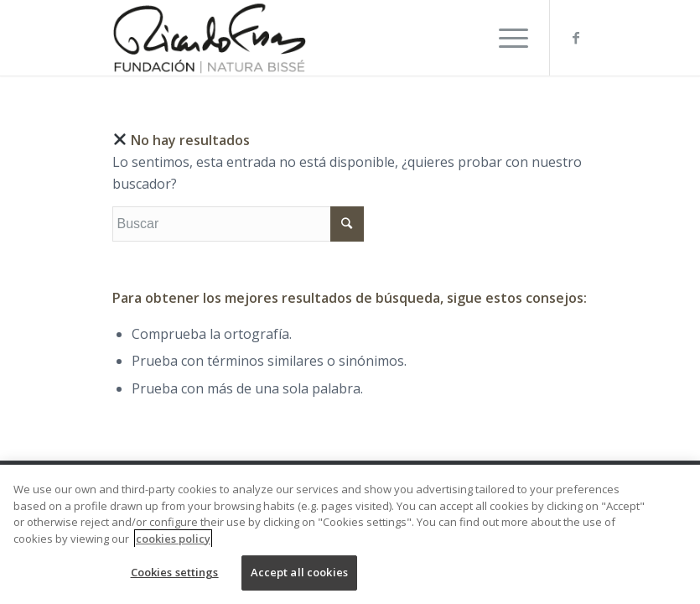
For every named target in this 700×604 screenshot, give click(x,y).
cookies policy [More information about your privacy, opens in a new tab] (173, 539)
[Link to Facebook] (576, 38)
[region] (350, 534)
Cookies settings (175, 572)
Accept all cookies (299, 572)
